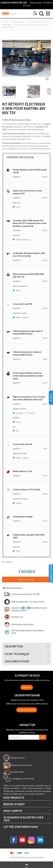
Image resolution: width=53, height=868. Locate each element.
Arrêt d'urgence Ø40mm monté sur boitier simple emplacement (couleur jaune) (28, 376)
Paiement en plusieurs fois (21, 765)
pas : (15, 426)
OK (43, 737)
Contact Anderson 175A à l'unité (26, 490)
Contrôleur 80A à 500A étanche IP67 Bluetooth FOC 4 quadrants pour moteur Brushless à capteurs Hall (30, 223)
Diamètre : (17, 418)
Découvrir (27, 687)
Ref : (4, 562)
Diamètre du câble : (20, 313)
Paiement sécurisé (17, 758)
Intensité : (17, 235)
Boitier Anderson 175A (22, 471)
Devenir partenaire (27, 710)
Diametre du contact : (21, 499)
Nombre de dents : (20, 409)
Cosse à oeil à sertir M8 (23, 304)
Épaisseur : (17, 203)
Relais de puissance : (21, 286)
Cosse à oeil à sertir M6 (23, 444)
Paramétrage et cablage (23, 517)
